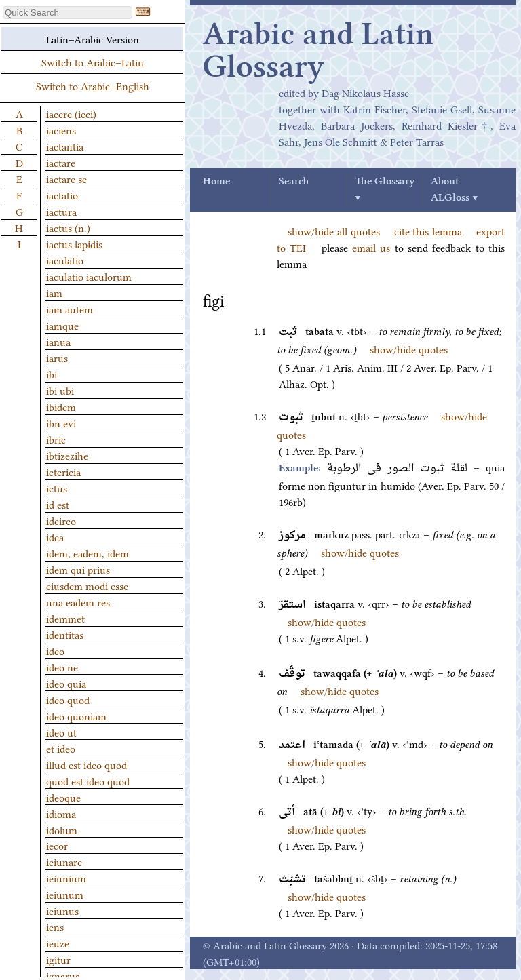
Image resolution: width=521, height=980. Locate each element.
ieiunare (64, 861)
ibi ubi (60, 390)
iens (55, 926)
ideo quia (66, 683)
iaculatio (65, 260)
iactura (61, 211)
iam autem (70, 309)
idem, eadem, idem (88, 553)
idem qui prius (78, 569)
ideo (55, 650)
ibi (52, 374)
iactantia (65, 146)
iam (54, 292)
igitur (58, 959)
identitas (65, 634)
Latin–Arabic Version (93, 39)
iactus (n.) (68, 227)
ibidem (61, 406)
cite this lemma (428, 231)
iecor (57, 845)
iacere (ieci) (71, 113)
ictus (57, 488)
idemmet (65, 618)
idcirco (61, 520)
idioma (61, 813)
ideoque (63, 797)
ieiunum (65, 894)
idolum (62, 829)
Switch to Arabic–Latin (93, 62)
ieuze (58, 943)
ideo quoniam (76, 716)
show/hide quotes (409, 349)
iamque (62, 325)
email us (371, 247)
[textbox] (67, 13)
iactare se (66, 178)
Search (294, 182)
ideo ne (62, 667)
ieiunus (62, 910)
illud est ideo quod (86, 764)
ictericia (63, 471)
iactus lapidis (74, 243)
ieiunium (66, 878)
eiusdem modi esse (87, 585)
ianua (58, 341)
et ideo (61, 748)
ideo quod (68, 699)
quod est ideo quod (88, 781)
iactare (61, 162)
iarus (57, 357)
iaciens (61, 130)
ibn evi (61, 423)
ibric (56, 439)
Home (216, 182)
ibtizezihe (67, 455)
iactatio (62, 195)
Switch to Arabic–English (93, 85)
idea (55, 536)
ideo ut (61, 732)
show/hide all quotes (334, 231)
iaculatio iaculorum (89, 276)
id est (58, 504)
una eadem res (78, 602)
